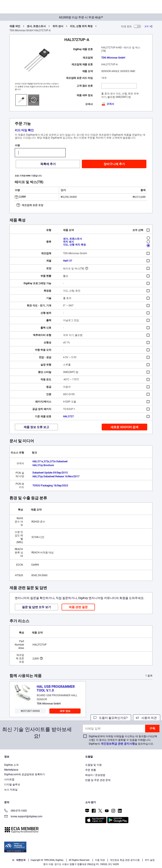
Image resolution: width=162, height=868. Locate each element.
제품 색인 (15, 26)
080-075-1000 (16, 811)
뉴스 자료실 (11, 790)
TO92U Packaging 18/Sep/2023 (50, 486)
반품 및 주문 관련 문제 (98, 780)
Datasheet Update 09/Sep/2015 (50, 473)
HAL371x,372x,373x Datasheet (50, 461)
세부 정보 (65, 711)
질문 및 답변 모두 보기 (36, 607)
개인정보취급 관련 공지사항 (118, 744)
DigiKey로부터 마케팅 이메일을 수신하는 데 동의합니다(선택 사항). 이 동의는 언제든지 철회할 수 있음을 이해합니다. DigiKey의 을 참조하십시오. (123, 740)
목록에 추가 (48, 164)
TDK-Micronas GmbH (113, 58)
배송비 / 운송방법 (95, 775)
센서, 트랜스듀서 (36, 26)
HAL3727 (68, 416)
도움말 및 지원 (93, 765)
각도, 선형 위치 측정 (81, 26)
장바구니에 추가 (114, 164)
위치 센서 (58, 26)
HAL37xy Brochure (43, 465)
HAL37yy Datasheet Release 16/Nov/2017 (56, 476)
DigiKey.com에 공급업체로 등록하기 (25, 774)
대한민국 (19, 860)
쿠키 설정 (150, 860)
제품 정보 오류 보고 (36, 427)
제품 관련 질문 (78, 607)
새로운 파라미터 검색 (124, 427)
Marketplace (11, 770)
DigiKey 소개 (11, 765)
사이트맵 (9, 779)
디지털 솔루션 (12, 785)
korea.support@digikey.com (23, 817)
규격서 (108, 104)
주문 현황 (91, 770)
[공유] (148, 26)
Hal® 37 (68, 261)
